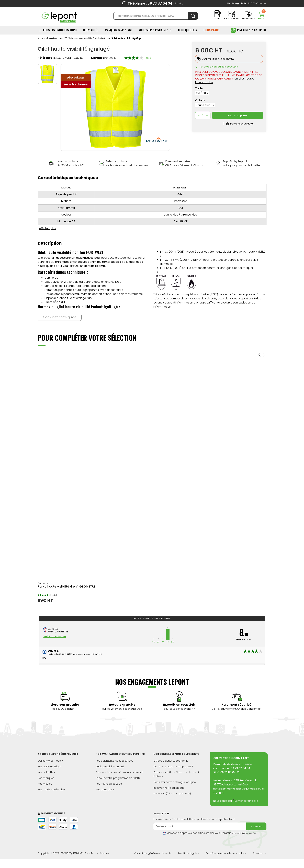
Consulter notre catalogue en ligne (175, 782)
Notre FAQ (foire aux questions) (172, 794)
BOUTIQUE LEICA (188, 30)
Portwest (110, 58)
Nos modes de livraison (52, 790)
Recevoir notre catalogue (169, 788)
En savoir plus (204, 82)
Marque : (97, 58)
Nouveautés (91, 30)
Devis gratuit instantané (110, 766)
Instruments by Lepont (249, 30)
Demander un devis (246, 801)
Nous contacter (223, 801)
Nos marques (46, 778)
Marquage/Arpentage (119, 30)
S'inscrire (256, 827)
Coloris (200, 100)
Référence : (46, 58)
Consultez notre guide (60, 317)
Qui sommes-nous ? (50, 761)
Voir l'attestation (55, 636)
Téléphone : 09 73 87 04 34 (150, 3)
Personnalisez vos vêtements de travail (119, 772)
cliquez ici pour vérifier (244, 833)
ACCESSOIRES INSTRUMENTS (155, 30)
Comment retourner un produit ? (173, 766)
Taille (199, 88)
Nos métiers (45, 784)
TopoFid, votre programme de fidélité (118, 778)
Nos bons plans (105, 790)
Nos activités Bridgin (50, 766)
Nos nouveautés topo (109, 784)
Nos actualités (46, 772)
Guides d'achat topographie (171, 761)
